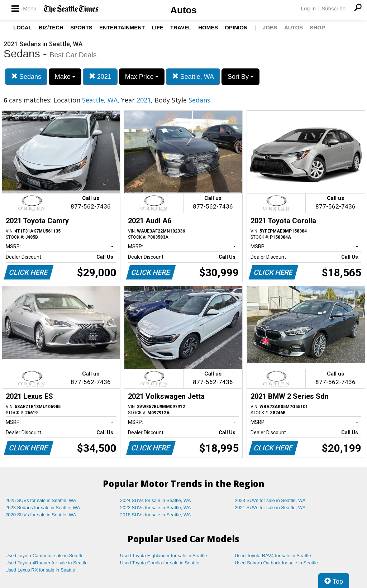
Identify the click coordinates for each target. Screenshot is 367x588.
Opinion (236, 27)
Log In (308, 8)
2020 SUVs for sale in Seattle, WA (41, 515)
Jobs (270, 27)
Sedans (26, 77)
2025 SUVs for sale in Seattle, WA (41, 500)
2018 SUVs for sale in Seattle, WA (156, 515)
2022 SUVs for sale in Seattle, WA (156, 508)
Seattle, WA (193, 77)
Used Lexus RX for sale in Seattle (40, 570)
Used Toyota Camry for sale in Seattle (44, 556)
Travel (181, 27)
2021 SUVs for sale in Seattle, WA (270, 508)
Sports (81, 27)
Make (65, 77)
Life (158, 27)
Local (23, 27)
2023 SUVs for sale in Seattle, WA (270, 500)
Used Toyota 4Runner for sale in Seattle (47, 563)
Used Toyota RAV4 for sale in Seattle (273, 556)
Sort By (240, 77)
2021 (100, 77)
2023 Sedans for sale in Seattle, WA (43, 508)
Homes (208, 27)
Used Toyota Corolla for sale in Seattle (160, 563)
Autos (183, 10)
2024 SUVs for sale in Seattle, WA (156, 500)
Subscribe (333, 8)
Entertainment (122, 27)
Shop (317, 27)
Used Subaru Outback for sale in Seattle (276, 563)
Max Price (142, 77)
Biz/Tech (51, 27)
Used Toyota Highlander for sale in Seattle (164, 556)
